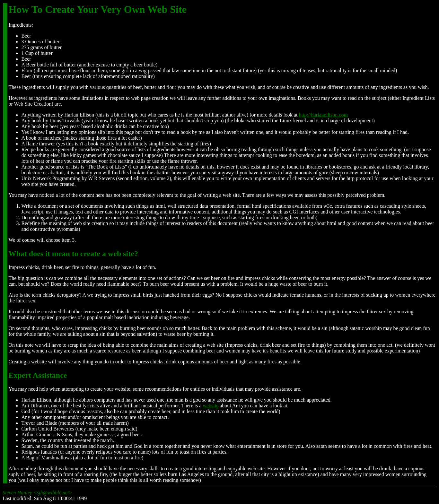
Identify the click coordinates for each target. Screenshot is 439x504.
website (211, 406)
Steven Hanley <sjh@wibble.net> (37, 493)
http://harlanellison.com (323, 115)
